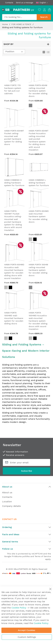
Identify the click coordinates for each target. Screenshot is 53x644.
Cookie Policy (19, 608)
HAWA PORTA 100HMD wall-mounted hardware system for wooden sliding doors (14, 318)
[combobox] (19, 17)
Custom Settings (27, 637)
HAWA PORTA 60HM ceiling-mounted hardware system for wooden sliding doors (38, 91)
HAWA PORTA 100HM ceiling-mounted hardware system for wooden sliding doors (38, 270)
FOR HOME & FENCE (22, 24)
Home (5, 24)
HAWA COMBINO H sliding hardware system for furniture (14, 183)
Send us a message (25, 3)
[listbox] (39, 240)
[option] (31, 239)
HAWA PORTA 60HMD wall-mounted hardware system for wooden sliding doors (39, 216)
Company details (11, 506)
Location (7, 501)
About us (7, 492)
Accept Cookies (26, 630)
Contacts (9, 3)
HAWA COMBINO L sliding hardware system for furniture (39, 183)
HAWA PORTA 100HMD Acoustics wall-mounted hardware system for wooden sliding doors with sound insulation (38, 321)
